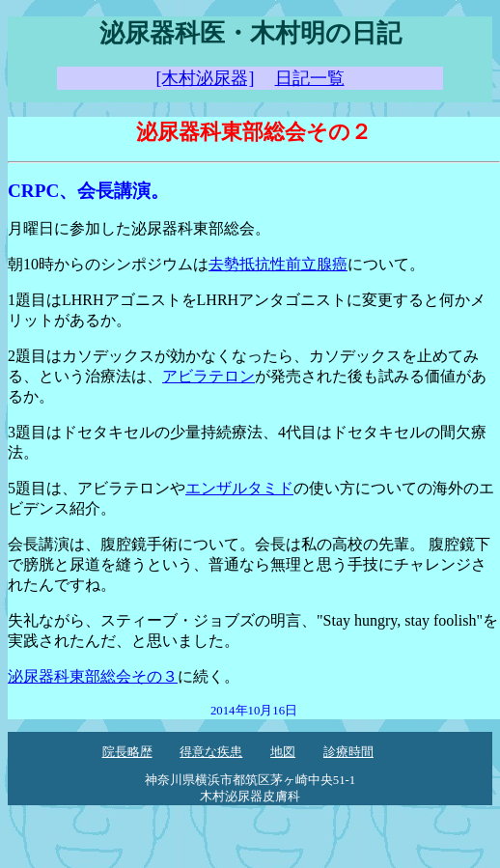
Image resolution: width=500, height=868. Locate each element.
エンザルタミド (239, 488)
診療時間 (348, 752)
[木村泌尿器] (205, 78)
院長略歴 (127, 752)
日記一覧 (310, 78)
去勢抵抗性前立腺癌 (278, 264)
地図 (283, 752)
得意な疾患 (211, 752)
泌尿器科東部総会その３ (93, 676)
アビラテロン (208, 376)
